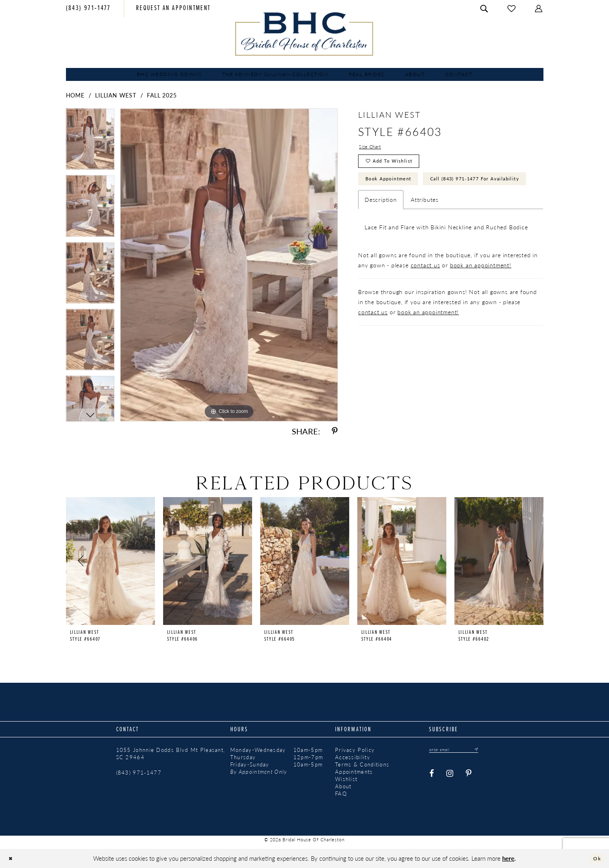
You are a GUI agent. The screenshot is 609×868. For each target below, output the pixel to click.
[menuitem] (88, 9)
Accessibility (353, 757)
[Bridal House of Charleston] (304, 34)
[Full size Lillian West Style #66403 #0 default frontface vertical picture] (229, 265)
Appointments (354, 772)
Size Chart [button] (373, 148)
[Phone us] (88, 9)
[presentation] (110, 561)
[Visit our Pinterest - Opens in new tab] (469, 776)
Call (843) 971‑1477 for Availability (424, 210)
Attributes (425, 233)
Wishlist (346, 779)
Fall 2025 (162, 95)
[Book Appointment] (173, 9)
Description (381, 233)
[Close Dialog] (12, 858)
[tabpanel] (90, 142)
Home (75, 95)
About (343, 786)
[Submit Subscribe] (487, 750)
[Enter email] (460, 750)
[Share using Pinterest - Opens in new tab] (335, 431)
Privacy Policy (355, 750)
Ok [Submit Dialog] (595, 858)
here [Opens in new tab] (508, 858)
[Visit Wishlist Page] (512, 9)
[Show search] (484, 9)
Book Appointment (397, 188)
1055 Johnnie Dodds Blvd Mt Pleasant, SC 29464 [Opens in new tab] (171, 754)
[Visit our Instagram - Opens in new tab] (450, 776)
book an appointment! (481, 299)
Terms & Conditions (362, 764)
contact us (425, 299)
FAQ (341, 794)
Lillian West (116, 95)
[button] (539, 9)
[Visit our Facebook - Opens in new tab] (432, 776)
